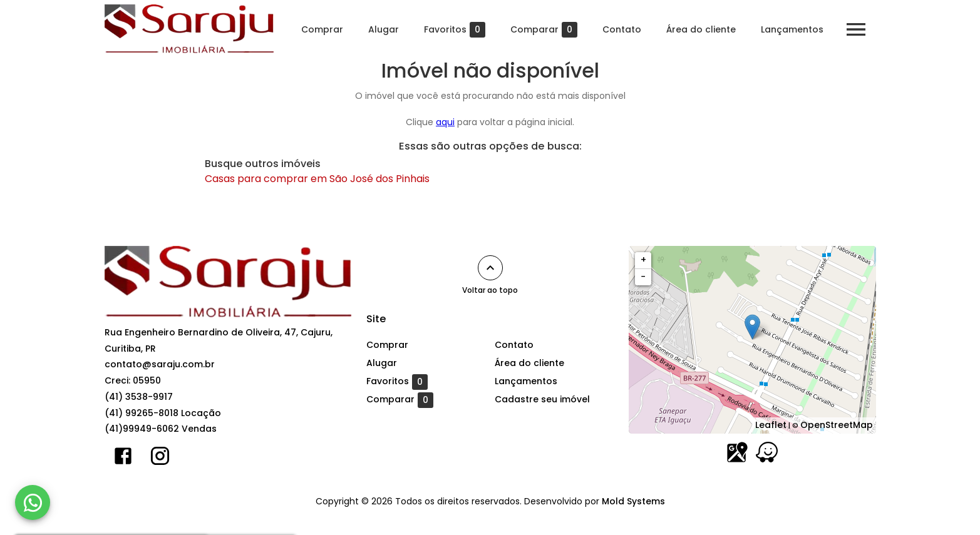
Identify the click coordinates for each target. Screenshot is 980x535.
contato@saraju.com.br (160, 364)
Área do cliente (701, 29)
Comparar (544, 30)
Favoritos (455, 30)
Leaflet (771, 425)
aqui (445, 122)
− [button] (643, 277)
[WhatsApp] (33, 502)
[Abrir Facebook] (123, 459)
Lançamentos (792, 29)
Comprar (322, 29)
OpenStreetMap (837, 425)
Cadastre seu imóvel (542, 399)
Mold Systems (633, 501)
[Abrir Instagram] (160, 459)
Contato (622, 29)
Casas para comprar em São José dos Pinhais (317, 179)
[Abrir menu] (856, 29)
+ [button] (643, 260)
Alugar (384, 29)
